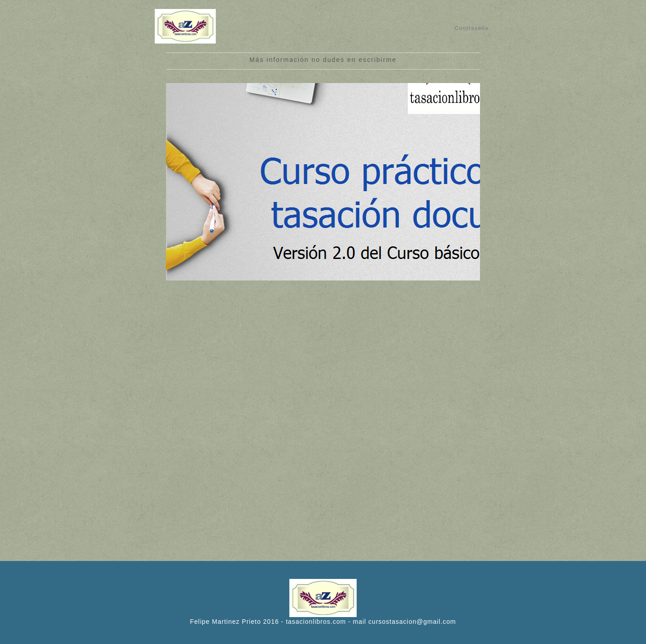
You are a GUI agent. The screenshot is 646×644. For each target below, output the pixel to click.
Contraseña (471, 28)
